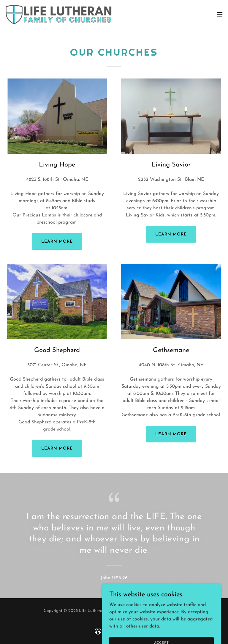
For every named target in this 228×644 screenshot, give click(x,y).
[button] (220, 14)
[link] (59, 14)
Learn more (57, 242)
